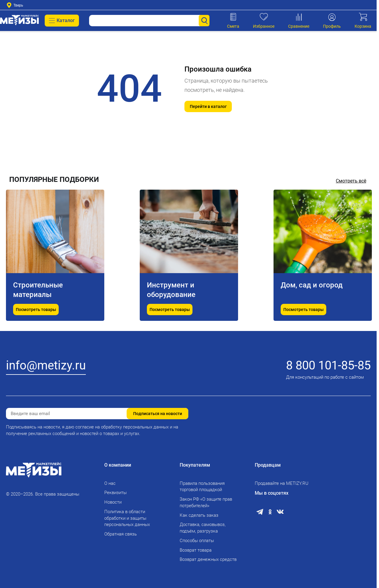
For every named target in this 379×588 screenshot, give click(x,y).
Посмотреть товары (36, 310)
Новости (113, 502)
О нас (110, 483)
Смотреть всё (351, 181)
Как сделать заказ (199, 515)
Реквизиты (115, 493)
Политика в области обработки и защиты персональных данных (127, 518)
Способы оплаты (197, 541)
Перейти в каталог (208, 106)
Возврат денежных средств (208, 559)
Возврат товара (196, 550)
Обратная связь (121, 534)
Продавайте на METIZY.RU (282, 483)
